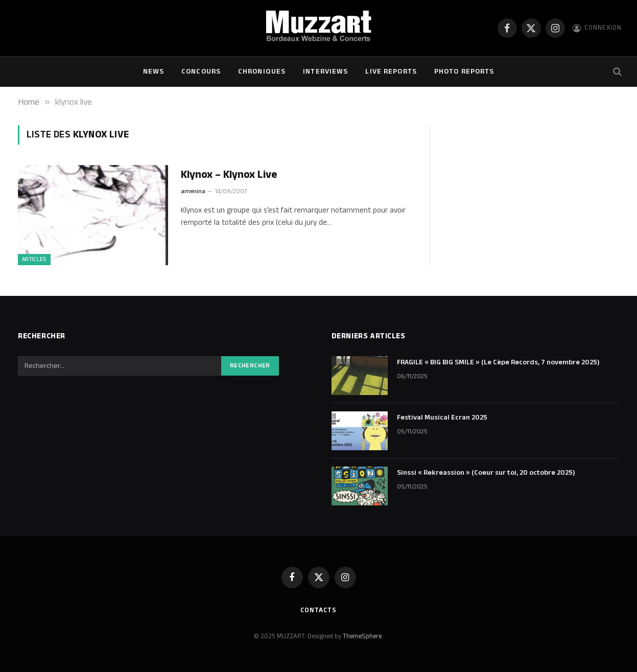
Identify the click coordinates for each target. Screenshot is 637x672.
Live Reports (391, 72)
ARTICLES (34, 260)
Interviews (325, 72)
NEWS (154, 72)
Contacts (318, 610)
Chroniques (262, 72)
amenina (193, 191)
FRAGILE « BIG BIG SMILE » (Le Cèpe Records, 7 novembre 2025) (498, 362)
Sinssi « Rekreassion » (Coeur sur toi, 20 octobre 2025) (486, 473)
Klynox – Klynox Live (229, 175)
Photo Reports (464, 72)
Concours (201, 72)
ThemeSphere (362, 636)
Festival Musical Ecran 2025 (442, 418)
